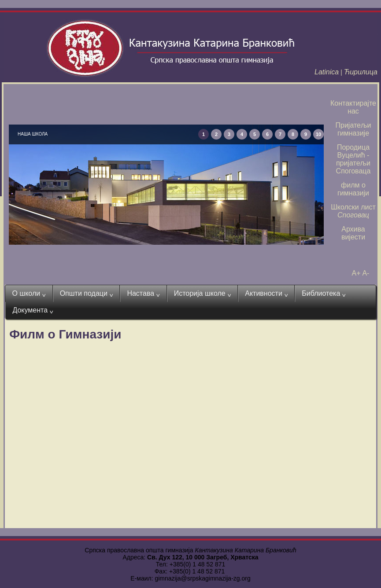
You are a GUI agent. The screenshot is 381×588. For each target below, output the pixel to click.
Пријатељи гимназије (353, 129)
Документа (33, 310)
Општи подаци (87, 294)
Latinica (327, 72)
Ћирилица (361, 72)
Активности (266, 294)
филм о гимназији (353, 189)
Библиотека (324, 294)
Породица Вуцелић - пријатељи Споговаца (353, 159)
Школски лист (353, 211)
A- (366, 273)
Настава (143, 294)
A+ (356, 273)
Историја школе (203, 294)
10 (318, 134)
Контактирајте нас (353, 107)
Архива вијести (353, 233)
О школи (29, 294)
